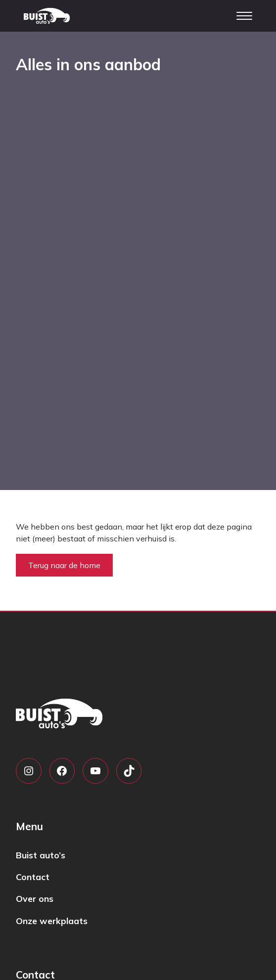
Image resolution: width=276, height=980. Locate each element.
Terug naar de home (64, 565)
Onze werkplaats (52, 921)
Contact (33, 877)
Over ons (35, 898)
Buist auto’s (41, 855)
